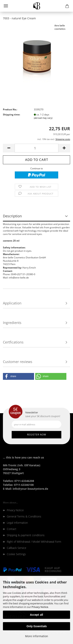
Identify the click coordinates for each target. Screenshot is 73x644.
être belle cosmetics (60, 27)
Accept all (36, 615)
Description (12, 216)
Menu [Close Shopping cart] (6, 6)
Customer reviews (18, 362)
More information (37, 636)
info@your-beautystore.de (30, 489)
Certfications (13, 342)
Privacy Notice (40, 607)
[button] (18, 376)
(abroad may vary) (43, 118)
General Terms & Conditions (24, 516)
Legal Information (17, 523)
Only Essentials (37, 626)
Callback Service (17, 548)
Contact (12, 529)
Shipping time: (11, 115)
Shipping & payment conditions (26, 535)
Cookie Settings (16, 554)
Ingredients (12, 323)
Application (12, 303)
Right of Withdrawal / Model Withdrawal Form (34, 542)
